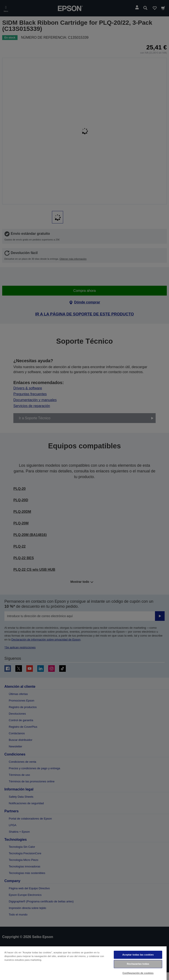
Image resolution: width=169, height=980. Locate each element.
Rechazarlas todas (138, 964)
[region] (83, 963)
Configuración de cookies (138, 973)
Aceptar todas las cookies (138, 955)
